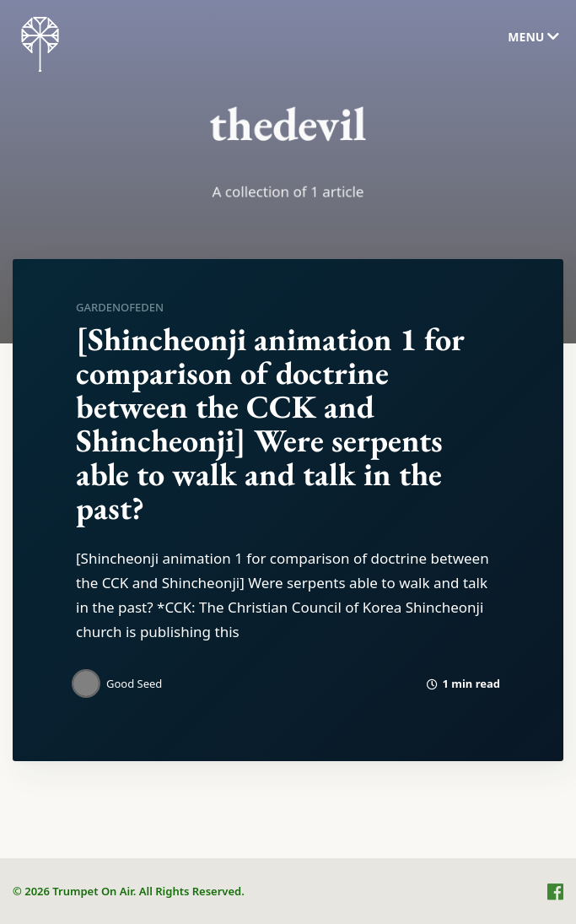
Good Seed (134, 684)
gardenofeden (120, 307)
